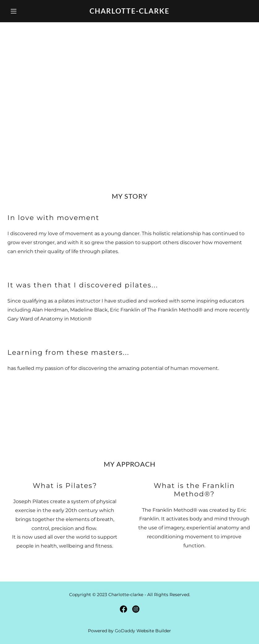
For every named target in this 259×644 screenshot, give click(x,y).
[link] (129, 12)
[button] (26, 11)
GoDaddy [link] (125, 631)
